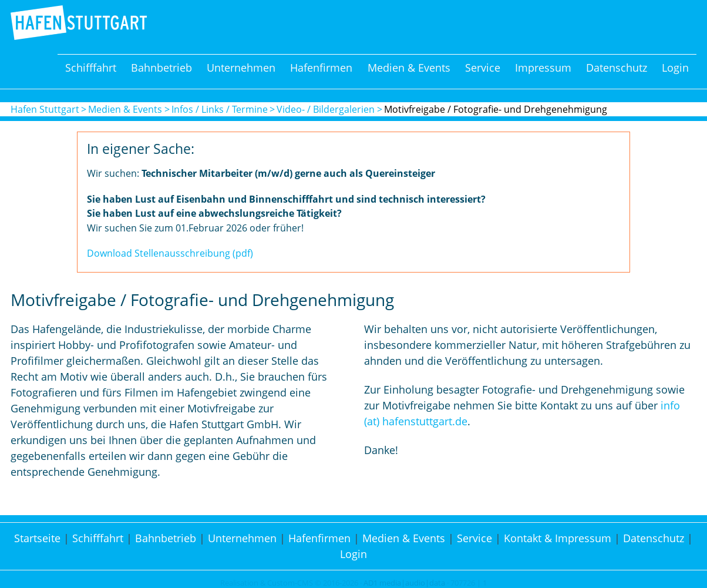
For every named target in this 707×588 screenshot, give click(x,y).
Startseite (37, 538)
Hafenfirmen (321, 68)
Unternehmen (241, 68)
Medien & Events (409, 68)
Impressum (543, 68)
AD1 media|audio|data (404, 583)
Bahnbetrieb (161, 68)
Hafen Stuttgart (45, 109)
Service (483, 68)
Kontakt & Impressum (558, 538)
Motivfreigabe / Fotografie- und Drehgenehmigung (496, 109)
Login (675, 68)
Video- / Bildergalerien (326, 109)
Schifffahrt (91, 68)
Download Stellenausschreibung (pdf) (170, 253)
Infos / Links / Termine (220, 109)
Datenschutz (617, 68)
